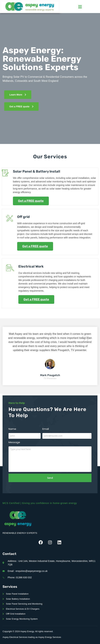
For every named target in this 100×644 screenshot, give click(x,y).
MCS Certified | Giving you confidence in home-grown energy (40, 503)
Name (12, 429)
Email (46, 429)
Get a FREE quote (31, 201)
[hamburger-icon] (80, 7)
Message (14, 442)
